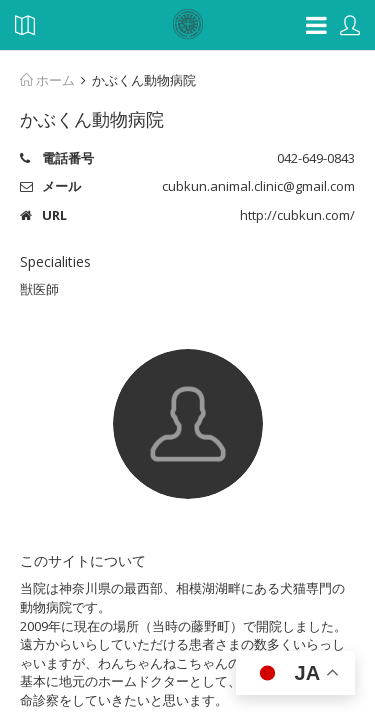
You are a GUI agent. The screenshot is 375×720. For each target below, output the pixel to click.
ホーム (47, 80)
